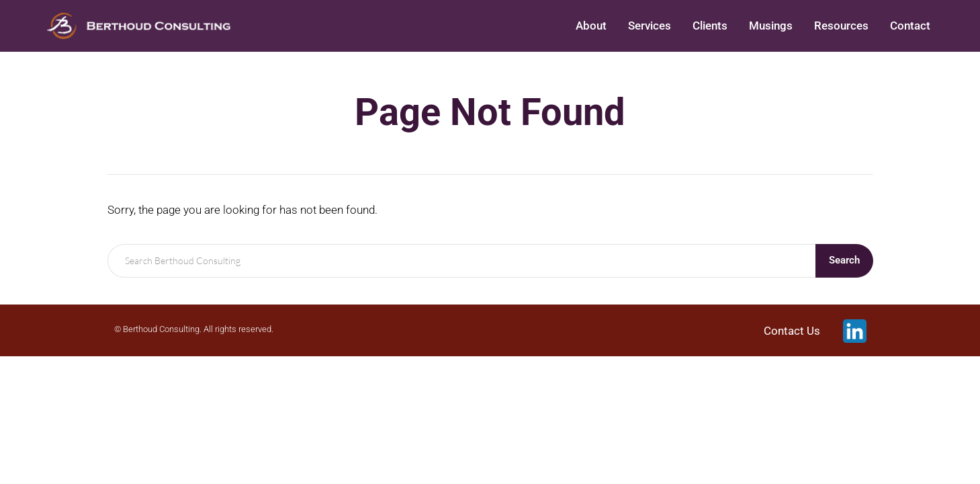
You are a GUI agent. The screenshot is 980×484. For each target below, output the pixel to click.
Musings (771, 26)
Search (844, 260)
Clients (710, 26)
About (591, 26)
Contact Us (792, 331)
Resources (841, 26)
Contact (910, 26)
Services (650, 26)
